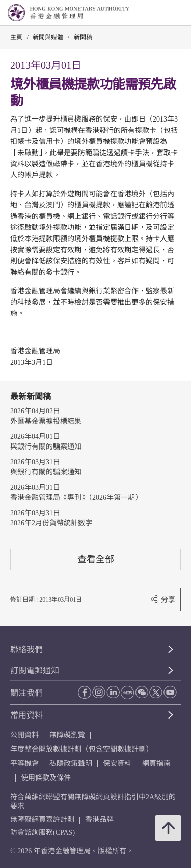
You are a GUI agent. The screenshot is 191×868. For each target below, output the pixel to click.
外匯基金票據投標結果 (46, 421)
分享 (163, 599)
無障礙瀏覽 (67, 735)
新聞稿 (83, 37)
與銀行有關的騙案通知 (46, 447)
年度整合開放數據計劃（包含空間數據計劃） (81, 749)
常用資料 (26, 715)
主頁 (16, 37)
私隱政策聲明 (71, 764)
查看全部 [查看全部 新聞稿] (96, 559)
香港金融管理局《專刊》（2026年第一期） (76, 498)
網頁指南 (156, 764)
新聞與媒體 (48, 37)
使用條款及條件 (46, 778)
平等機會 (24, 764)
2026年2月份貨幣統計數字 (51, 523)
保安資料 (117, 764)
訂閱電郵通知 (35, 670)
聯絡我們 (26, 650)
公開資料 (24, 735)
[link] (157, 13)
